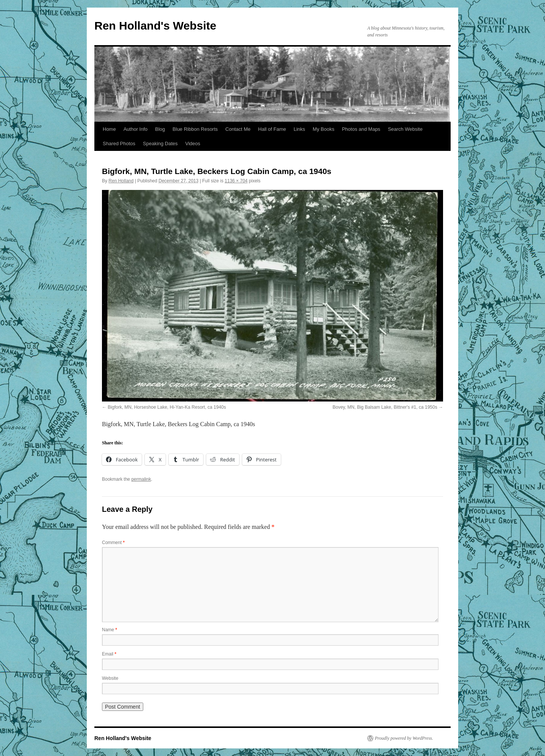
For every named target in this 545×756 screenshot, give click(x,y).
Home (109, 129)
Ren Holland (121, 181)
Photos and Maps (361, 129)
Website (110, 678)
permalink (141, 479)
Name (110, 630)
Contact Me (238, 129)
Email (109, 654)
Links (299, 129)
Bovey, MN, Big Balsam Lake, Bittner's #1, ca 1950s (385, 407)
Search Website (405, 129)
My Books (323, 129)
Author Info (136, 129)
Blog (160, 129)
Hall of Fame (272, 129)
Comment (113, 543)
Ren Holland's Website (155, 26)
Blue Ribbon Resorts (195, 129)
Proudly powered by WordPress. (404, 738)
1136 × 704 (236, 181)
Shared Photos (119, 144)
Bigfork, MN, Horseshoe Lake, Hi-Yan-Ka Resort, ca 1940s (167, 407)
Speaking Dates (160, 144)
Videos (193, 144)
